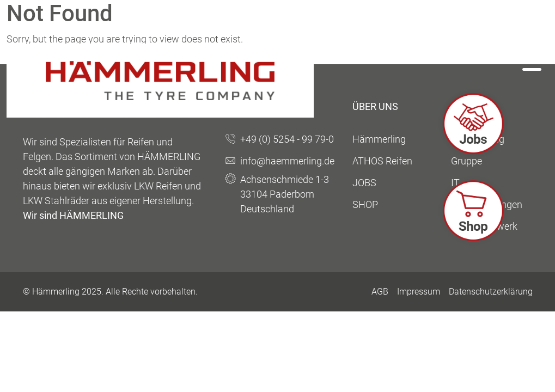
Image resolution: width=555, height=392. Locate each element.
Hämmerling (379, 139)
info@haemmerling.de (287, 161)
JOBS (364, 183)
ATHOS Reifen (382, 161)
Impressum (419, 292)
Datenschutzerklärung (491, 292)
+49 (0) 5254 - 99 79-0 (287, 139)
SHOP (365, 204)
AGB (380, 292)
